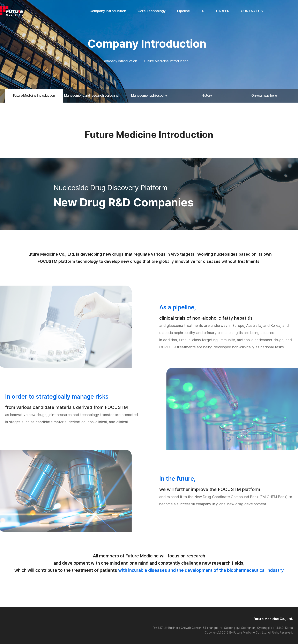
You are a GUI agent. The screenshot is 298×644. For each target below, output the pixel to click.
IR (203, 11)
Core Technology (152, 11)
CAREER (223, 11)
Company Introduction (108, 11)
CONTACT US (252, 11)
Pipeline (184, 11)
